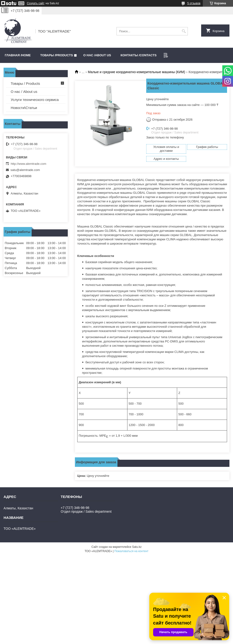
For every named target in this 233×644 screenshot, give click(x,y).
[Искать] (184, 31)
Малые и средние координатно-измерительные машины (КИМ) (137, 72)
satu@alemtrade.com (25, 170)
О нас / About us (24, 92)
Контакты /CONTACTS (138, 55)
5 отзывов (194, 3)
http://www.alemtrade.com (29, 164)
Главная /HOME (18, 55)
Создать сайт (36, 3)
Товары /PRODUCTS (56, 55)
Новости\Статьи (24, 108)
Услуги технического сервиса (35, 100)
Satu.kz (137, 547)
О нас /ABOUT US (97, 55)
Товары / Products (25, 83)
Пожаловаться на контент (131, 551)
